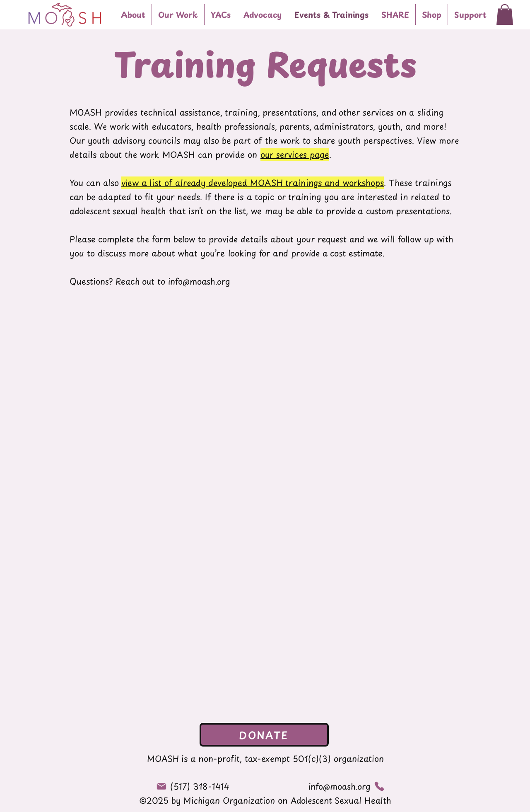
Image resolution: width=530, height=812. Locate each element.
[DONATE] (264, 735)
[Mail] (161, 786)
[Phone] (379, 786)
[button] (178, 15)
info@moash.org (199, 281)
